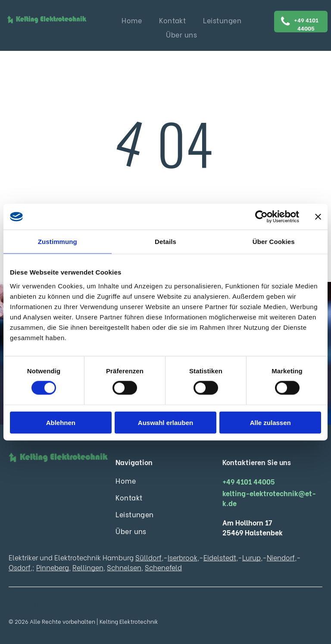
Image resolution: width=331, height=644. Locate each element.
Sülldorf (148, 557)
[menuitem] (132, 20)
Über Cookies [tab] (274, 242)
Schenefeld (163, 567)
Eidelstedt (220, 557)
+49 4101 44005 (249, 481)
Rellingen (88, 567)
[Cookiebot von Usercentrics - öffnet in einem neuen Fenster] (261, 217)
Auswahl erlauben (165, 422)
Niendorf (281, 557)
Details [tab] (165, 242)
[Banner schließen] (318, 217)
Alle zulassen (270, 422)
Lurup (251, 557)
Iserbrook (183, 557)
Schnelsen (124, 567)
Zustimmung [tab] (58, 242)
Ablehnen (61, 422)
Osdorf (20, 567)
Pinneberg (53, 567)
